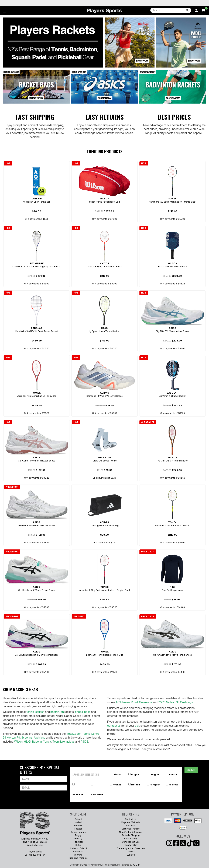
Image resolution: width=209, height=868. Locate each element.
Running (78, 855)
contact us (114, 726)
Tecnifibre (59, 742)
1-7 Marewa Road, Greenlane (134, 702)
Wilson (18, 742)
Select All (78, 794)
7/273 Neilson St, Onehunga (176, 702)
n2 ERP (136, 865)
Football (173, 774)
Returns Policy (131, 838)
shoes (79, 712)
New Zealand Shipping (131, 832)
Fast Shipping (35, 117)
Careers (131, 851)
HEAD (27, 742)
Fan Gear (78, 842)
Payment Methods (131, 822)
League (154, 774)
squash (40, 712)
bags (87, 712)
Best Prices (174, 117)
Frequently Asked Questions (131, 848)
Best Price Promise (131, 829)
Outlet (78, 845)
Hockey (117, 785)
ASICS (84, 742)
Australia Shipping (131, 835)
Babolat (37, 742)
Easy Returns (104, 117)
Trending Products (78, 858)
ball (137, 726)
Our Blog (131, 855)
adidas (70, 742)
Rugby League (78, 832)
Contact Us (131, 819)
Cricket (117, 774)
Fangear (155, 785)
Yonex (47, 742)
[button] (4, 10)
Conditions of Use (131, 842)
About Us (131, 825)
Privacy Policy (131, 845)
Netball (136, 785)
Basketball (97, 794)
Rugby (135, 774)
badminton (57, 712)
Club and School (78, 848)
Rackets (173, 785)
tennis (30, 712)
